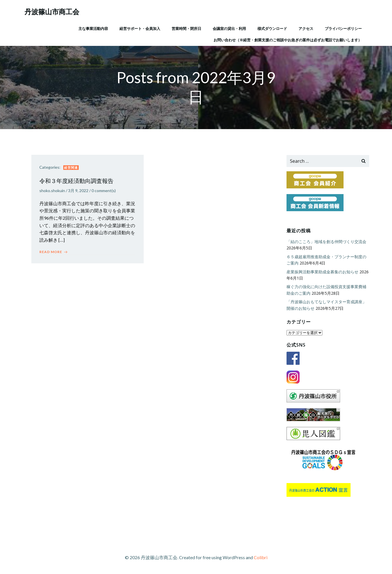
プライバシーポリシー (343, 28)
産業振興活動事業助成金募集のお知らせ (322, 272)
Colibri (261, 557)
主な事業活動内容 (93, 28)
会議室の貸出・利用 (229, 28)
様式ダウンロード (272, 28)
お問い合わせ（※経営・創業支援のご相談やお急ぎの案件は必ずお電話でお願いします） (288, 40)
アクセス (306, 28)
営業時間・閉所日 (186, 28)
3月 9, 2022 (79, 191)
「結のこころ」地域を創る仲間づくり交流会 (326, 242)
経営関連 (72, 168)
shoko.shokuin (53, 191)
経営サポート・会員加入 (140, 28)
